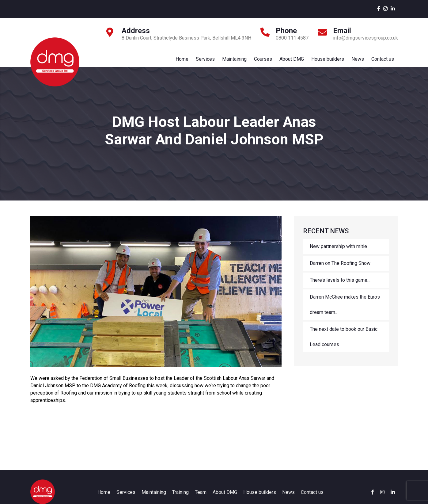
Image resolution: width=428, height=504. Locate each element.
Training (180, 498)
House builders (326, 62)
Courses (261, 62)
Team (201, 498)
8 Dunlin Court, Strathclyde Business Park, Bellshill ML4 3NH (186, 38)
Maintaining (231, 62)
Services (202, 62)
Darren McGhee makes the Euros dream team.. (345, 311)
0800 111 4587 (292, 38)
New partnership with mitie (338, 252)
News (357, 62)
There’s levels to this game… (340, 286)
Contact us (383, 62)
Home (178, 62)
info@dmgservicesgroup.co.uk (366, 38)
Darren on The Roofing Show (340, 269)
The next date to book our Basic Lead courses (344, 343)
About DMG (290, 62)
